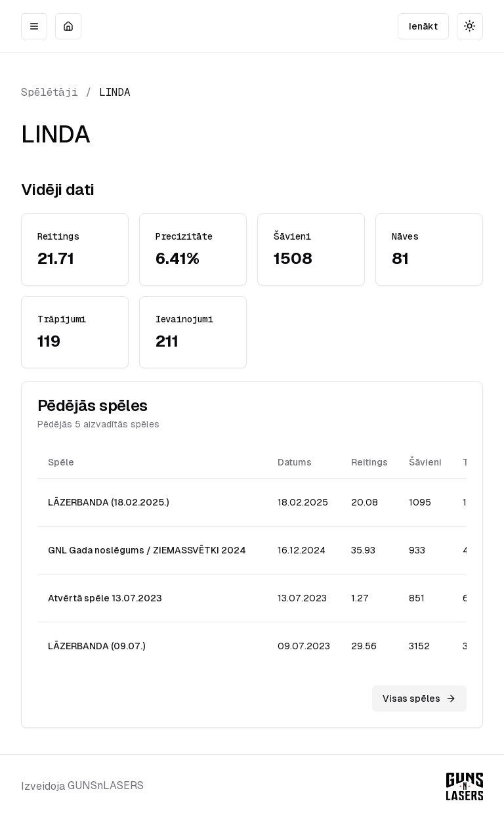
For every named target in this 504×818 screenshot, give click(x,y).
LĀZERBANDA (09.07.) (96, 646)
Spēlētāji (50, 92)
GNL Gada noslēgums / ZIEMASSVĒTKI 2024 (147, 550)
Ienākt (423, 26)
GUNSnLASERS (106, 786)
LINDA (115, 92)
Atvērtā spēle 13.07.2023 (105, 598)
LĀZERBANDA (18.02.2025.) (108, 502)
